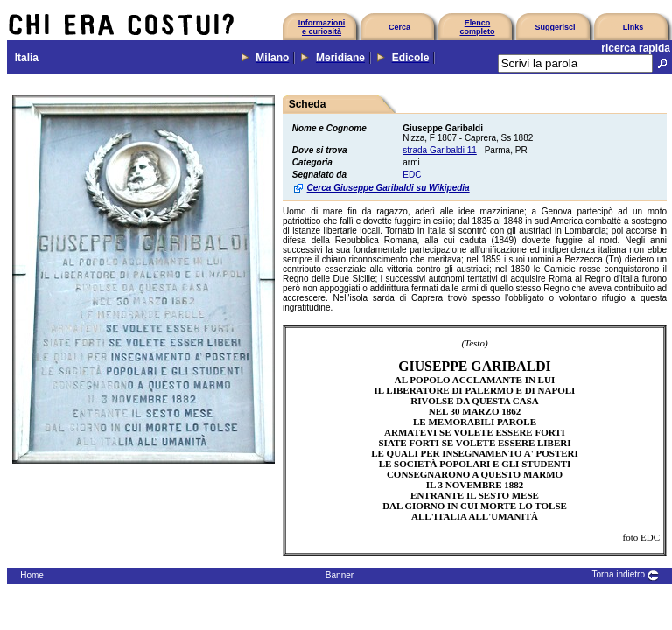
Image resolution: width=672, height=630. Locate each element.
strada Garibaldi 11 (440, 150)
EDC (412, 175)
